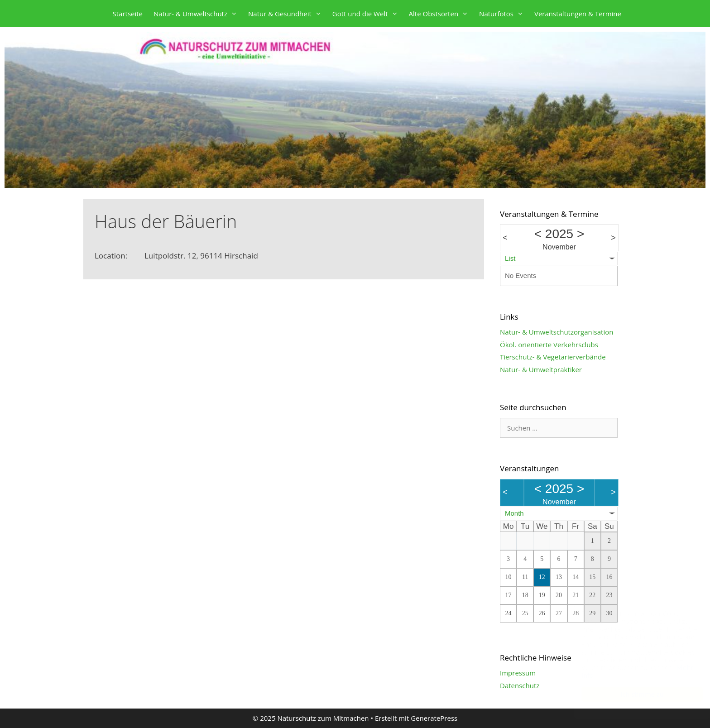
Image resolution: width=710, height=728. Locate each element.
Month (514, 513)
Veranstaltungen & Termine (578, 14)
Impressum (518, 673)
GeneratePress (434, 718)
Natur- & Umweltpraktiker (541, 369)
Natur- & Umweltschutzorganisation (556, 332)
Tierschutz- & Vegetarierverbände (553, 357)
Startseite (128, 14)
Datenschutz (520, 685)
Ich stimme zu (633, 694)
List (510, 258)
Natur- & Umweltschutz (198, 14)
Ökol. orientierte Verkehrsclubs (549, 345)
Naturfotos (504, 14)
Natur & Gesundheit (288, 14)
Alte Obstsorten (441, 14)
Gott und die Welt (368, 14)
